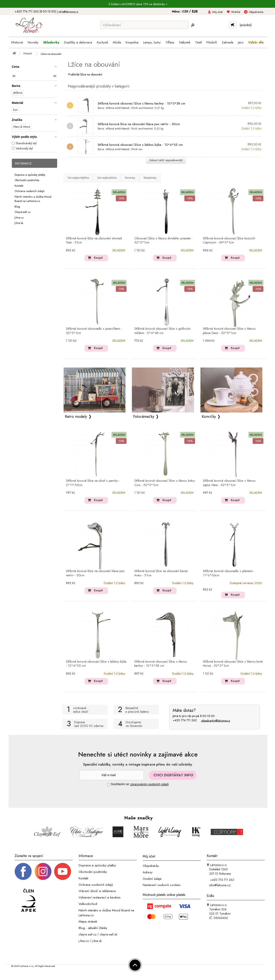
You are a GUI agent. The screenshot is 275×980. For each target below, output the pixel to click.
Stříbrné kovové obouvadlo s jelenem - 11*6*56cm (229, 573)
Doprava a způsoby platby (30, 175)
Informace (23, 163)
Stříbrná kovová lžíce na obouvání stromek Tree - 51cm (94, 241)
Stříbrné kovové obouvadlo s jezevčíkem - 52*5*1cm (94, 331)
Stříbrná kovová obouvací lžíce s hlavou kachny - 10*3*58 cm (141, 103)
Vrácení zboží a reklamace (97, 891)
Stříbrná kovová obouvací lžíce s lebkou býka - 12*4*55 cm (140, 145)
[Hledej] (192, 25)
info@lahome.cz (68, 12)
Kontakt (19, 185)
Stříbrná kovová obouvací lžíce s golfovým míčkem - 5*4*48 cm (162, 331)
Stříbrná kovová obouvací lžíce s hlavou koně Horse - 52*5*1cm (233, 664)
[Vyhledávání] (144, 25)
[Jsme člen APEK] (29, 901)
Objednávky (151, 866)
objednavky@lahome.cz (216, 720)
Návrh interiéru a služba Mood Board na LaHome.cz (33, 199)
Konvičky (209, 417)
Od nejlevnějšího (78, 178)
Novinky (130, 178)
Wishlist (236, 12)
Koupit (98, 258)
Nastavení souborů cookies (162, 885)
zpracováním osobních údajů (149, 784)
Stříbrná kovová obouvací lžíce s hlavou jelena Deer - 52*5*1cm (229, 331)
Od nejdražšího (107, 178)
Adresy (148, 872)
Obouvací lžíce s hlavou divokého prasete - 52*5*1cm (163, 241)
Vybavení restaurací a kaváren (100, 897)
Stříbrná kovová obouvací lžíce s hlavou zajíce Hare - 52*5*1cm (229, 483)
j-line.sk (97, 941)
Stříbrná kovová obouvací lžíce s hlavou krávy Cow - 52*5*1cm (165, 483)
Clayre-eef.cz (23, 212)
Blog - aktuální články (93, 928)
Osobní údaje (152, 878)
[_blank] (63, 871)
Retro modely (76, 417)
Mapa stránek (88, 922)
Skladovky (150, 178)
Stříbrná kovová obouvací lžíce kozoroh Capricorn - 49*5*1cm (229, 241)
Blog (17, 206)
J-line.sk (19, 223)
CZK (186, 11)
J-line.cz (19, 217)
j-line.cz (84, 941)
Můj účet (217, 12)
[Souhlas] (109, 785)
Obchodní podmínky (27, 180)
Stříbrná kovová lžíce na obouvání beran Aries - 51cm (161, 573)
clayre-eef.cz (88, 934)
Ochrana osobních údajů (30, 191)
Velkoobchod (88, 904)
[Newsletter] (112, 775)
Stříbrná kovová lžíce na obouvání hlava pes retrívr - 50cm (139, 124)
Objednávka (256, 12)
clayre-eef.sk (108, 934)
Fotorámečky (144, 417)
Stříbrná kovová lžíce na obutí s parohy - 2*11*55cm (93, 483)
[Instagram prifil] (43, 871)
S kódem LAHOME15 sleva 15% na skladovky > (138, 4)
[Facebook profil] (23, 871)
